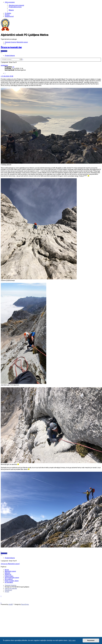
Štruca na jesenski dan (11, 47)
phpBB (11, 604)
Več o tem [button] (72, 640)
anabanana (4, 65)
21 (13, 67)
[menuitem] (16, 5)
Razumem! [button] (91, 640)
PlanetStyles (25, 604)
